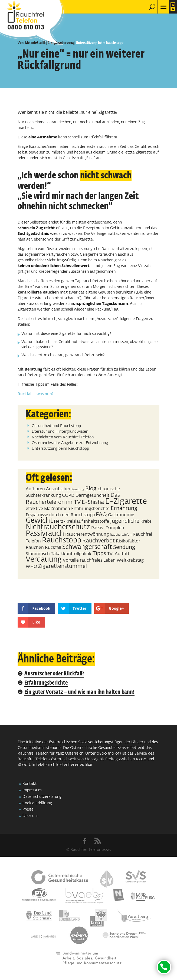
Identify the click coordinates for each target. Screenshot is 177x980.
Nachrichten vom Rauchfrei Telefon (63, 437)
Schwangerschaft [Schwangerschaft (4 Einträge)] (87, 547)
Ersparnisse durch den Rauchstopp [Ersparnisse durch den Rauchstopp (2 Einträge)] (60, 515)
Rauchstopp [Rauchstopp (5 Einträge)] (62, 541)
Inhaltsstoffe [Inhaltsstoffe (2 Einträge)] (96, 521)
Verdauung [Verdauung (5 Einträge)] (44, 560)
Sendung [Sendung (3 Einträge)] (124, 547)
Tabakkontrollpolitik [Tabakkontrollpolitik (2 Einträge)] (71, 554)
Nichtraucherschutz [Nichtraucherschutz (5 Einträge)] (58, 527)
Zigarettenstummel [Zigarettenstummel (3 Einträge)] (63, 566)
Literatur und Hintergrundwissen (60, 432)
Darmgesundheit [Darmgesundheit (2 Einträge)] (92, 496)
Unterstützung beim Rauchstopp (100, 43)
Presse (28, 809)
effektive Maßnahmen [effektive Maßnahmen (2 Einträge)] (48, 509)
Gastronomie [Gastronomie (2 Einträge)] (121, 515)
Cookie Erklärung (37, 803)
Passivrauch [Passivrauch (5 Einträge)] (45, 534)
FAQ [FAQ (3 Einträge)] (101, 515)
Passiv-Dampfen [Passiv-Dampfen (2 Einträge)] (108, 528)
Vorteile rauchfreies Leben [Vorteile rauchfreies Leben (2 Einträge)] (89, 560)
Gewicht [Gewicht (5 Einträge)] (39, 521)
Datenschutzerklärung (42, 797)
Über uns (30, 816)
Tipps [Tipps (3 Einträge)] (99, 554)
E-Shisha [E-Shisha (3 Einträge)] (93, 502)
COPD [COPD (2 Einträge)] (68, 496)
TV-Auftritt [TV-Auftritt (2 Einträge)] (118, 554)
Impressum (32, 790)
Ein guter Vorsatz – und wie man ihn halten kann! (79, 692)
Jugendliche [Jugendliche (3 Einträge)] (125, 521)
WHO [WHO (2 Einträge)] (31, 567)
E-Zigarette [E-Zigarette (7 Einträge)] (126, 501)
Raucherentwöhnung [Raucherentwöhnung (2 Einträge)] (87, 534)
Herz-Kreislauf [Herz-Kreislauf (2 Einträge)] (68, 521)
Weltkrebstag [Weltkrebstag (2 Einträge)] (130, 560)
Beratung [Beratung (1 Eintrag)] (78, 489)
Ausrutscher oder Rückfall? (54, 674)
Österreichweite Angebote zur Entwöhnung (70, 443)
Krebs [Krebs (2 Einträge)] (146, 521)
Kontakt (30, 784)
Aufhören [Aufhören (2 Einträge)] (35, 489)
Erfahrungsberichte (46, 683)
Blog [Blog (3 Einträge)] (91, 489)
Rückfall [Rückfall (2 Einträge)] (53, 548)
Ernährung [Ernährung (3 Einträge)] (124, 508)
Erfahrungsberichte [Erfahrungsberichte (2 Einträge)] (90, 509)
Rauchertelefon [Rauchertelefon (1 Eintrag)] (121, 535)
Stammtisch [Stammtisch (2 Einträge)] (38, 554)
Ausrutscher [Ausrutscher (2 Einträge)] (58, 489)
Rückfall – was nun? (35, 394)
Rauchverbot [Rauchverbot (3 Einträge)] (99, 541)
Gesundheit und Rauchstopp (56, 426)
